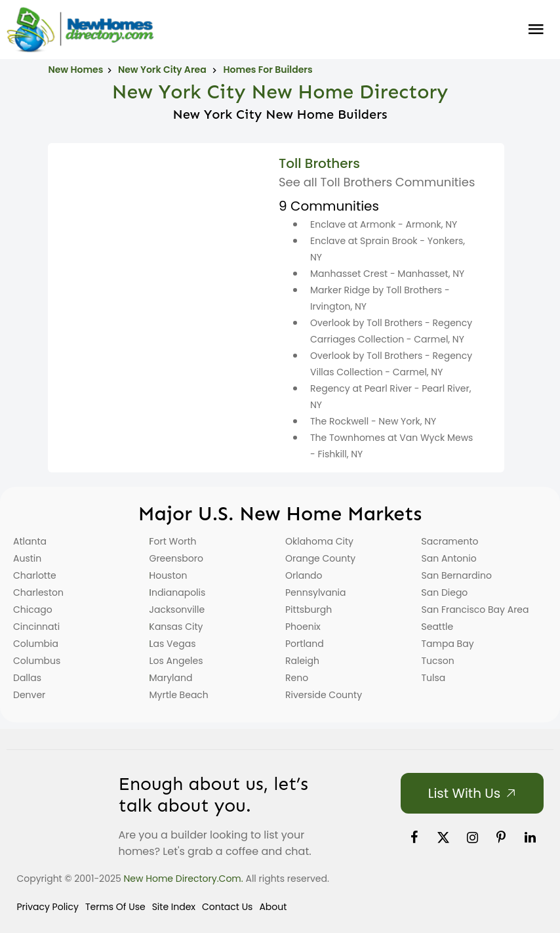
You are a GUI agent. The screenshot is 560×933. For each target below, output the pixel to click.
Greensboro (176, 558)
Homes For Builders (268, 70)
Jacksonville (177, 610)
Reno (297, 678)
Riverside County (324, 695)
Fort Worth (173, 541)
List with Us (464, 793)
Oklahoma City (319, 541)
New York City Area (163, 70)
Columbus (37, 661)
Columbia (36, 644)
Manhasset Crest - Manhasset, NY (387, 274)
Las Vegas (173, 644)
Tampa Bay (448, 644)
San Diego (445, 592)
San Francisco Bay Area (475, 610)
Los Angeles (176, 661)
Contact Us (227, 907)
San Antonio (449, 558)
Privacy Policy (48, 907)
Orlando (304, 575)
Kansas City (176, 627)
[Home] (80, 30)
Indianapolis (178, 592)
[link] (414, 837)
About (273, 907)
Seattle (438, 627)
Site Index (174, 907)
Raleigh (302, 661)
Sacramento (450, 541)
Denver (29, 695)
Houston (169, 575)
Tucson (438, 661)
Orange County (320, 558)
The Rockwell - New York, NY (373, 421)
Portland (305, 644)
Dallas (27, 678)
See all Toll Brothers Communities (377, 182)
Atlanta (30, 541)
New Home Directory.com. (184, 879)
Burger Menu (536, 30)
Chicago (33, 610)
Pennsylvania (316, 592)
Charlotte (35, 575)
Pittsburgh (309, 610)
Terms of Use (115, 907)
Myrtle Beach (179, 695)
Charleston (38, 592)
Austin (27, 558)
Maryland (171, 678)
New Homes (75, 70)
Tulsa (434, 678)
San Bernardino (457, 575)
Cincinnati (36, 627)
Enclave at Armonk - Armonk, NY (384, 224)
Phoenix (303, 627)
